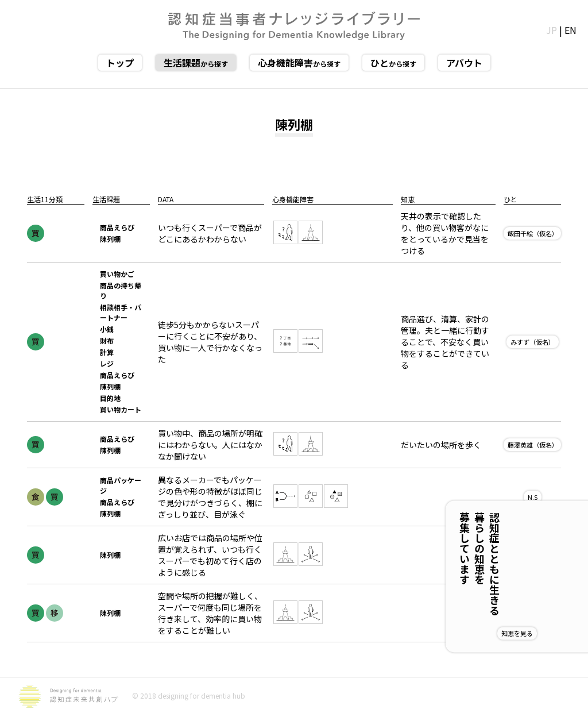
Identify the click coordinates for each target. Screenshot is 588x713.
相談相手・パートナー (121, 312)
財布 (107, 340)
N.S (533, 497)
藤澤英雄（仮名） (533, 445)
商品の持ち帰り (121, 290)
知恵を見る (554, 633)
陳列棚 (110, 239)
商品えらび (117, 227)
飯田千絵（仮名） (533, 233)
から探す (196, 63)
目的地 (110, 398)
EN (570, 30)
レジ (107, 363)
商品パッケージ (121, 485)
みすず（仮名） (533, 342)
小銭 (107, 329)
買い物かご (117, 274)
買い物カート (121, 409)
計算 (107, 352)
